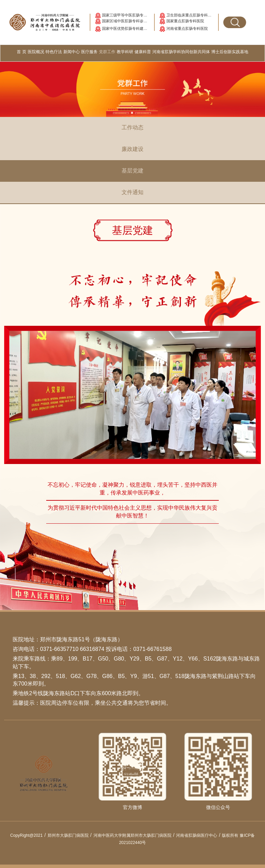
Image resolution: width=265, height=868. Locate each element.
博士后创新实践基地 (230, 52)
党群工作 (107, 52)
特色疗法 (54, 52)
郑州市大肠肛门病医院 (71, 835)
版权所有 (230, 835)
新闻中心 (72, 52)
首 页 (22, 51)
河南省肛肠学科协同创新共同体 (181, 52)
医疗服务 (89, 52)
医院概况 (36, 52)
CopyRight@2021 (29, 835)
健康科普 (143, 52)
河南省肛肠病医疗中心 (199, 835)
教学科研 (125, 52)
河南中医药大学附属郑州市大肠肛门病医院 (135, 835)
